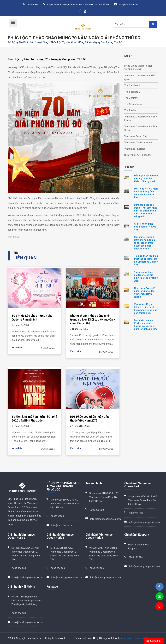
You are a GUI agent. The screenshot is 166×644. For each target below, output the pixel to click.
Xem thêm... (18, 348)
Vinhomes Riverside (135, 149)
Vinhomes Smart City (136, 136)
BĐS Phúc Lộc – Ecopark (138, 155)
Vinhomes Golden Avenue (138, 143)
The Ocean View (133, 104)
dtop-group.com (130, 638)
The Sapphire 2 (132, 92)
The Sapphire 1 (132, 85)
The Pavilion (131, 110)
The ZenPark (131, 98)
